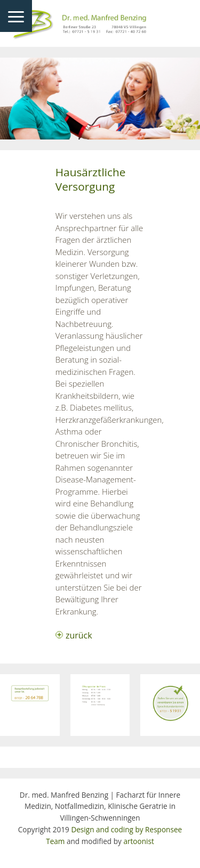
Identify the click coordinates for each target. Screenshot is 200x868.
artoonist (138, 841)
